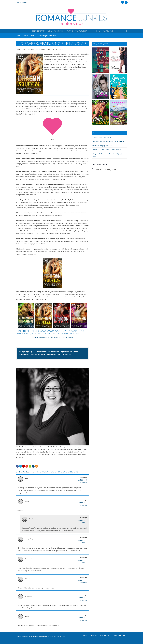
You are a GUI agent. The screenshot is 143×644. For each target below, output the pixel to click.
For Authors (93, 635)
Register (25, 3)
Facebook (123, 2)
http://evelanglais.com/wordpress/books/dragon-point (54, 337)
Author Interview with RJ (49, 49)
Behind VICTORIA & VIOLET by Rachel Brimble (108, 141)
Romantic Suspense (56, 31)
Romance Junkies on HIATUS (102, 137)
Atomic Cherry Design (59, 636)
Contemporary (39, 31)
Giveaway (61, 49)
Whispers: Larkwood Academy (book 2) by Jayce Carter (108, 155)
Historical (96, 31)
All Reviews (108, 31)
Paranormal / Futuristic (78, 31)
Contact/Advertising (119, 635)
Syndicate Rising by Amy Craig (102, 146)
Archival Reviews (105, 635)
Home (85, 635)
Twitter (126, 2)
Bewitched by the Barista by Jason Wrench (107, 150)
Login (17, 3)
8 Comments (34, 49)
